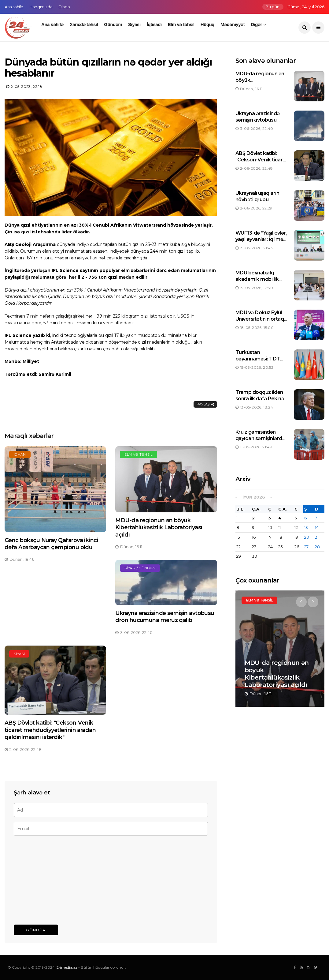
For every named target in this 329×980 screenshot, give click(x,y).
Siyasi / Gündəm (140, 568)
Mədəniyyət (233, 24)
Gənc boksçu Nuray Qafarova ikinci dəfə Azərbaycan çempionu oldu (51, 544)
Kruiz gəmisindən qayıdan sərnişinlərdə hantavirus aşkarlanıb (261, 438)
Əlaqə (64, 7)
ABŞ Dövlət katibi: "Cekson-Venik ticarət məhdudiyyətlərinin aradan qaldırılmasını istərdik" (50, 730)
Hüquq (207, 24)
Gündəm (113, 24)
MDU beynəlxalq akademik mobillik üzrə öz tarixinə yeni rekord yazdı (259, 282)
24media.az (67, 967)
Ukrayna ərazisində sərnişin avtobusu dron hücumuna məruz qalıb (165, 617)
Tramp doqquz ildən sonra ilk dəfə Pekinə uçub (260, 399)
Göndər (36, 930)
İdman (20, 454)
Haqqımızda (41, 7)
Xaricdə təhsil (84, 24)
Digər (256, 24)
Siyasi (134, 24)
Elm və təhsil (181, 24)
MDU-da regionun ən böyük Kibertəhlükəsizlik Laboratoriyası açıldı (159, 528)
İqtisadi (154, 24)
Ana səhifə (14, 7)
